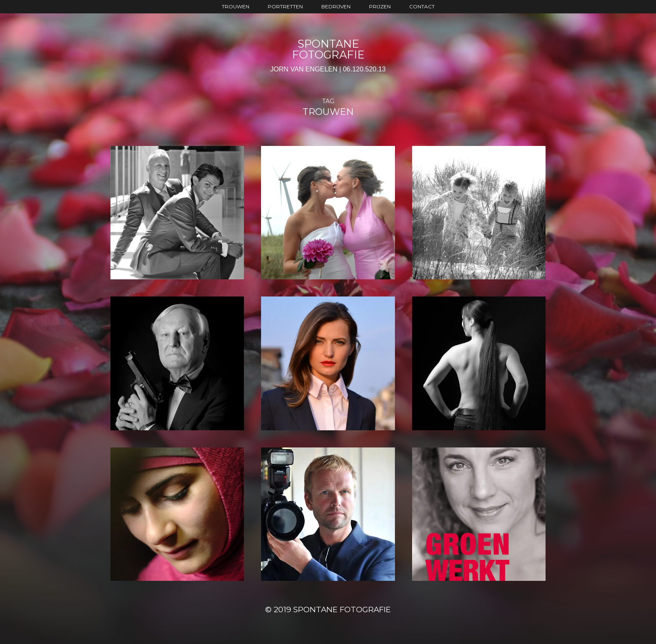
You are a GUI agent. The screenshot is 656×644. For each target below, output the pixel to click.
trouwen (236, 6)
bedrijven (336, 6)
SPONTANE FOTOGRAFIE (328, 49)
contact (422, 6)
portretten (285, 6)
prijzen (380, 6)
